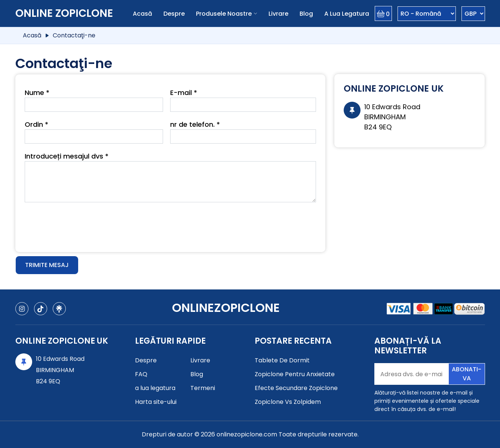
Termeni (203, 388)
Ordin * (36, 124)
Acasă (142, 14)
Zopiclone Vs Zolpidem (288, 402)
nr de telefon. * (195, 124)
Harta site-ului (156, 402)
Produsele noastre (224, 14)
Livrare (278, 14)
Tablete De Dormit (282, 360)
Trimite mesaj (47, 265)
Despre (174, 14)
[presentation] (82, 224)
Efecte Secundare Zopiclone (296, 388)
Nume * (37, 93)
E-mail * (184, 93)
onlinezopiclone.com (247, 434)
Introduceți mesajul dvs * (67, 156)
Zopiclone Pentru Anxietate (295, 374)
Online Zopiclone (64, 13)
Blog (306, 14)
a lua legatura (347, 14)
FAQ (141, 374)
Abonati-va (467, 374)
